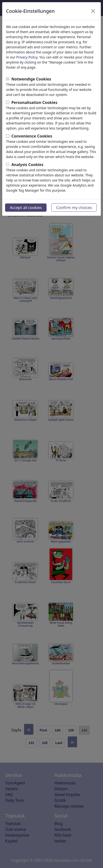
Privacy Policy (27, 57)
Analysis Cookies (27, 165)
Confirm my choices (74, 208)
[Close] (93, 11)
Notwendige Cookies (31, 79)
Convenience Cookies (32, 136)
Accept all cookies (26, 208)
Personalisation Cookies (34, 102)
